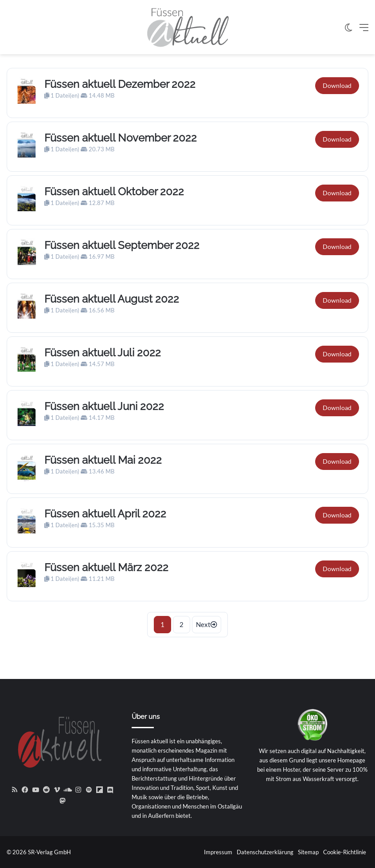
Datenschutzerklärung (265, 852)
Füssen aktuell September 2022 (122, 245)
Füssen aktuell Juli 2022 (103, 353)
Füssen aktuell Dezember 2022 (120, 84)
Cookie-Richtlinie (345, 852)
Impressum (218, 852)
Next (207, 624)
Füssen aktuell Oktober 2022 (114, 191)
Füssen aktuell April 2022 (105, 514)
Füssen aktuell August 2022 (112, 299)
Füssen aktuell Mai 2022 (103, 460)
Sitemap (308, 852)
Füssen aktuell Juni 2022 (104, 406)
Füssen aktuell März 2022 (106, 567)
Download (337, 85)
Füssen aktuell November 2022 (121, 138)
